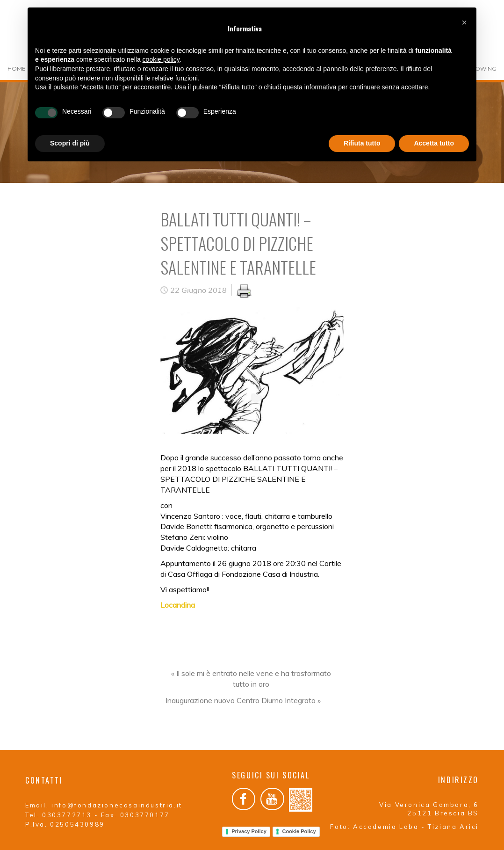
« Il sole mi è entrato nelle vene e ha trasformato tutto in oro (251, 679)
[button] (464, 22)
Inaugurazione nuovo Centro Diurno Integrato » (243, 700)
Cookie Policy (299, 831)
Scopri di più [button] (70, 143)
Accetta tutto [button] (434, 143)
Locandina (178, 605)
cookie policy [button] (161, 59)
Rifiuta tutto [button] (362, 143)
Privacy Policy (249, 831)
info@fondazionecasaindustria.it (117, 805)
